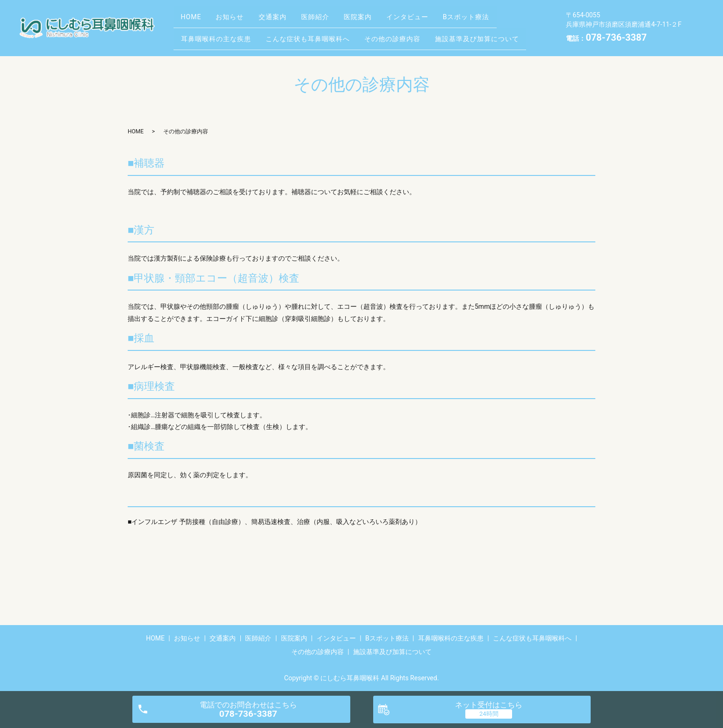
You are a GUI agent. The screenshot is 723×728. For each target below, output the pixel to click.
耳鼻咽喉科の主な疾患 (218, 35)
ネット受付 (489, 705)
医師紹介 (333, 20)
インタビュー (435, 20)
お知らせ (238, 20)
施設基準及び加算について (495, 35)
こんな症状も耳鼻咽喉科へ (315, 35)
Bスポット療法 (499, 20)
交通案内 (285, 20)
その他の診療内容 (405, 35)
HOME (194, 20)
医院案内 (381, 20)
